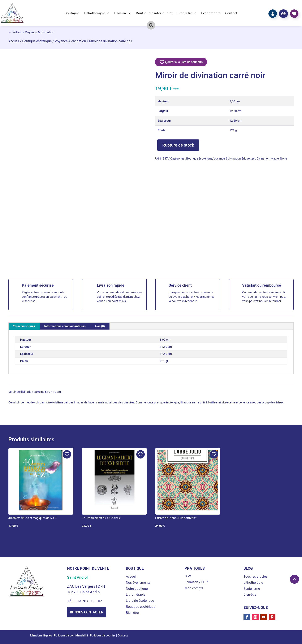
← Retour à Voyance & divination (31, 32)
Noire (283, 158)
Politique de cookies (103, 635)
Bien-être (185, 13)
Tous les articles (255, 576)
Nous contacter (89, 612)
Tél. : (72, 601)
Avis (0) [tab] (100, 326)
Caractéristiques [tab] (24, 326)
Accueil (14, 41)
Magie (275, 158)
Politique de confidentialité (71, 635)
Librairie (120, 13)
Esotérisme (252, 589)
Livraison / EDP (196, 582)
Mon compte (194, 588)
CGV (188, 576)
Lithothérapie (95, 13)
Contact (231, 13)
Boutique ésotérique (152, 13)
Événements (211, 13)
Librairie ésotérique (140, 601)
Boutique (72, 13)
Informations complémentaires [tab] (65, 326)
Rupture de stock (178, 145)
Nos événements (138, 583)
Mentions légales (41, 635)
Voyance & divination (70, 41)
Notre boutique (137, 589)
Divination (263, 158)
